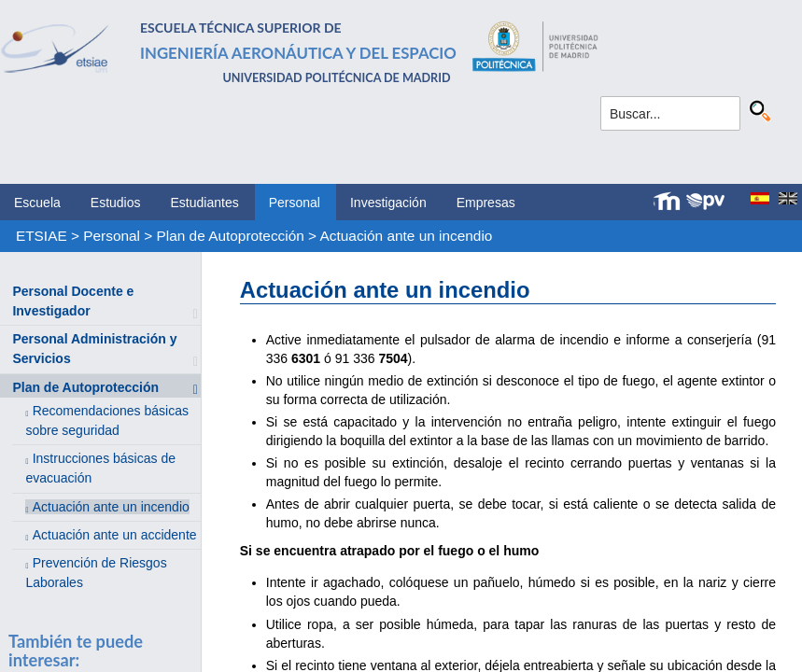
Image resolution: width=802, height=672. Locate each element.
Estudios (116, 203)
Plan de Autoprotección (231, 236)
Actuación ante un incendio (407, 236)
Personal (295, 203)
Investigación (388, 203)
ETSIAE (42, 236)
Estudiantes (205, 203)
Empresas (486, 203)
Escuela (37, 203)
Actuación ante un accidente (115, 535)
